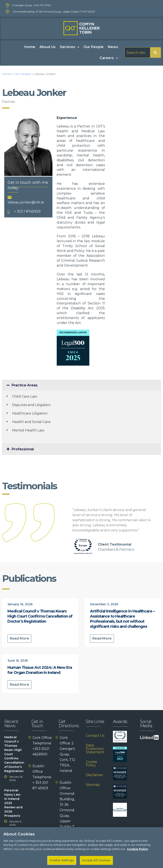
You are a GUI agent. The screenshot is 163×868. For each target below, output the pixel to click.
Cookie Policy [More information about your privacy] (138, 853)
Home (30, 47)
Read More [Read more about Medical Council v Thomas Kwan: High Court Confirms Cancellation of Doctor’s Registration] (19, 638)
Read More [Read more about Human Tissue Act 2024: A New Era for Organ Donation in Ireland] (19, 685)
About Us (48, 47)
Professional (23, 449)
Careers (109, 58)
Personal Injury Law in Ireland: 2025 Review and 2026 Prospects (13, 803)
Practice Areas (25, 385)
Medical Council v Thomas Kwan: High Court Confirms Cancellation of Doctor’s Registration (40, 616)
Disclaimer (94, 775)
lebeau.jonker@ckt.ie (26, 202)
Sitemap (93, 785)
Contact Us (95, 736)
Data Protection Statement (95, 749)
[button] (81, 385)
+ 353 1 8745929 (27, 211)
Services (70, 47)
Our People (94, 47)
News (113, 47)
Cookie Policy (91, 764)
